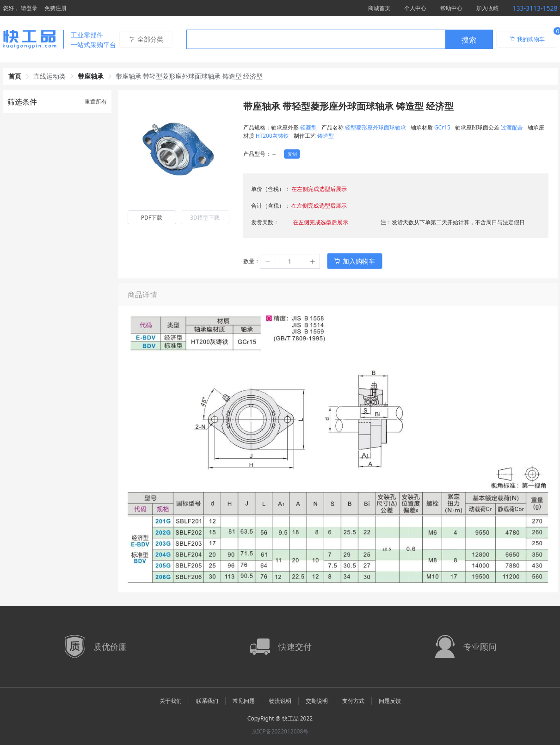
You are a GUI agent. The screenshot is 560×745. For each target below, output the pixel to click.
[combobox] (340, 39)
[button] (268, 261)
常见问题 (244, 701)
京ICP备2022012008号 (280, 731)
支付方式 (353, 701)
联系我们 (207, 701)
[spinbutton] (290, 261)
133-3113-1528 (535, 8)
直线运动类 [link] (49, 76)
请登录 (29, 8)
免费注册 (55, 8)
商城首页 (379, 8)
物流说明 (280, 701)
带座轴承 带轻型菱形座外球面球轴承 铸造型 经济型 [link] (189, 76)
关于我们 (171, 701)
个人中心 (415, 8)
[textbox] (316, 40)
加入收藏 (487, 8)
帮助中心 (451, 8)
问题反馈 (390, 701)
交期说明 (317, 701)
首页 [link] (15, 76)
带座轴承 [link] (91, 76)
